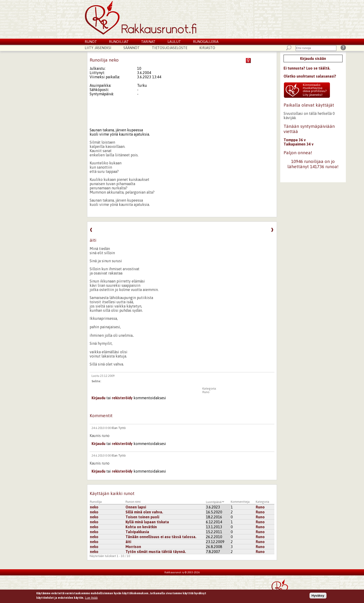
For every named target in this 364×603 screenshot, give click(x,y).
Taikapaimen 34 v (299, 144)
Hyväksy (318, 596)
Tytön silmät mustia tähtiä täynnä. (156, 552)
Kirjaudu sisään (313, 58)
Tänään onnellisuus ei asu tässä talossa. (161, 537)
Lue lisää (91, 599)
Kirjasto (207, 48)
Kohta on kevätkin (141, 527)
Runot (91, 42)
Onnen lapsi (136, 507)
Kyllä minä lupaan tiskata (147, 522)
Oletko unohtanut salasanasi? (310, 76)
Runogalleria (206, 42)
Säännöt (132, 48)
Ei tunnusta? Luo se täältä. (307, 68)
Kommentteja (240, 502)
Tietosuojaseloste (170, 48)
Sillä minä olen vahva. (144, 512)
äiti (128, 542)
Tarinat (148, 42)
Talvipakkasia (137, 532)
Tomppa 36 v (295, 140)
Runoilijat (119, 42)
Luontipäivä (215, 502)
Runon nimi (133, 502)
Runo (206, 392)
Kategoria (262, 502)
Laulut (174, 42)
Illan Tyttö (119, 428)
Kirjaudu (98, 398)
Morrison (133, 547)
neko (94, 507)
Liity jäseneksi (98, 48)
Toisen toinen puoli (142, 517)
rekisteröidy (122, 398)
